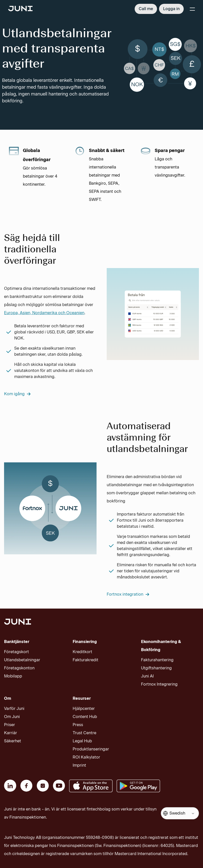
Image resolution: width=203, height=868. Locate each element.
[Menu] (192, 9)
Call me (146, 9)
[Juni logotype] (20, 9)
